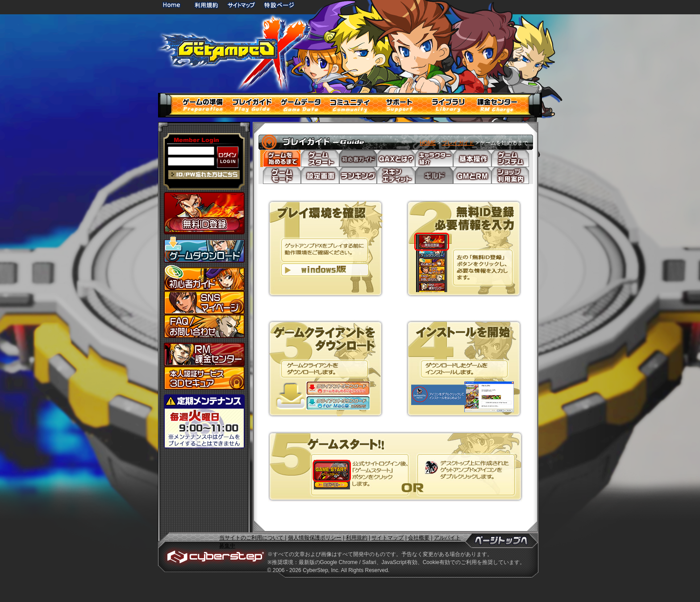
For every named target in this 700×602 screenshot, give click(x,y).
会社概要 (419, 538)
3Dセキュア (204, 378)
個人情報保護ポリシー (315, 538)
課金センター (204, 354)
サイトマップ (241, 5)
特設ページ (279, 5)
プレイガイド (458, 143)
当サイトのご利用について (252, 538)
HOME (173, 5)
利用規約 (207, 5)
